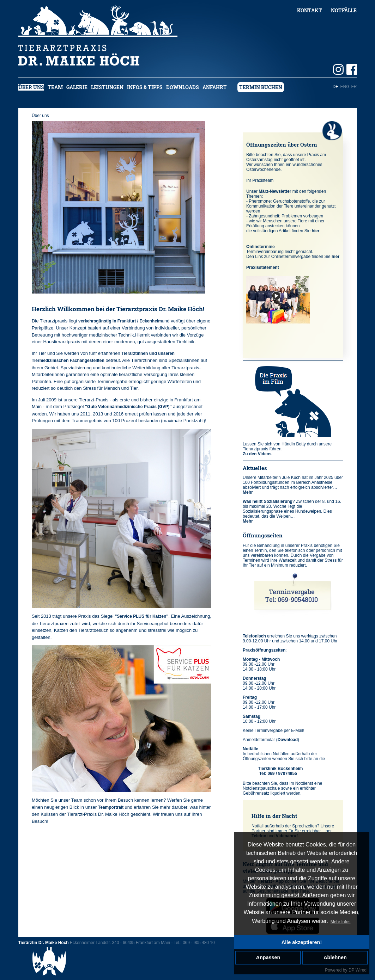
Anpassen (268, 957)
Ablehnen (335, 957)
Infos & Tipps (145, 87)
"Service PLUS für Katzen (140, 616)
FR (354, 87)
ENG (345, 87)
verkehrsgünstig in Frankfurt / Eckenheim (120, 321)
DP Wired (358, 970)
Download (288, 740)
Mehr (248, 492)
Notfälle (344, 10)
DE (336, 87)
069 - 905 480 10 (199, 943)
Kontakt (310, 10)
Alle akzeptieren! (302, 942)
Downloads (183, 87)
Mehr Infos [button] (341, 922)
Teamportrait (111, 807)
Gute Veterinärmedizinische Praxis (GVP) (128, 407)
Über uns (31, 87)
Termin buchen (261, 87)
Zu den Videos (257, 454)
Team (55, 87)
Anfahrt (215, 87)
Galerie (77, 87)
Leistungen (107, 87)
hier (315, 231)
